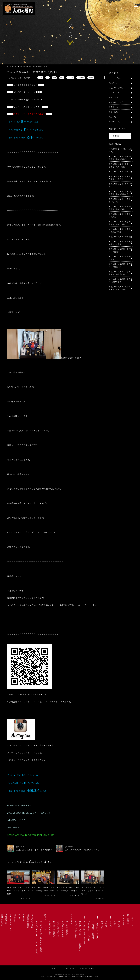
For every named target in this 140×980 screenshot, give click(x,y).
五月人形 (40, 78)
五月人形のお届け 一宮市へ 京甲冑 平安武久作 (121, 273)
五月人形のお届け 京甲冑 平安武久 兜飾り (120, 178)
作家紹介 (24, 918)
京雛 (110, 112)
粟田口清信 (91, 78)
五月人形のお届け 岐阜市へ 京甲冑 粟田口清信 (121, 223)
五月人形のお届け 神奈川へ (120, 171)
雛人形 (119, 924)
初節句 (62, 78)
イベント (112, 78)
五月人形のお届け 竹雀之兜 (120, 237)
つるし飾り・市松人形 (89, 931)
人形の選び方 (71, 920)
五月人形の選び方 (58, 929)
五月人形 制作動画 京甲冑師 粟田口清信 (120, 280)
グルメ (111, 83)
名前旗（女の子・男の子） (84, 933)
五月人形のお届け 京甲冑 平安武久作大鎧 (120, 230)
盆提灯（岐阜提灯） (76, 930)
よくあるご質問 (32, 921)
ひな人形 (112, 88)
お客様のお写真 (28, 921)
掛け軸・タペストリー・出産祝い (80, 936)
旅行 (110, 117)
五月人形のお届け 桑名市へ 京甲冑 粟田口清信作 (121, 288)
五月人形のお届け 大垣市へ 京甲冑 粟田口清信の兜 (121, 193)
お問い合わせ (2, 920)
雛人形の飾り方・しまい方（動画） (41, 937)
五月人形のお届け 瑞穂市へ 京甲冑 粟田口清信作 (121, 158)
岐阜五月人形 (70, 78)
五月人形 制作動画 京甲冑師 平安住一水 (120, 265)
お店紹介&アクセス (10, 923)
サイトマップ (70, 969)
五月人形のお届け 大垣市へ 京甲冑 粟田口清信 (121, 208)
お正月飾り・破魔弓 (93, 930)
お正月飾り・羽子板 (97, 930)
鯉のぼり (112, 122)
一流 (110, 97)
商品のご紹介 (124, 920)
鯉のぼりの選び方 (54, 929)
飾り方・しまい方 (45, 922)
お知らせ (15, 918)
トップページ (132, 920)
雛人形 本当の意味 (63, 929)
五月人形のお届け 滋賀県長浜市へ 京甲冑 (120, 243)
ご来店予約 (6, 919)
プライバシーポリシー (87, 969)
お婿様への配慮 (50, 928)
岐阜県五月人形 (81, 78)
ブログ (111, 92)
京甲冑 (54, 78)
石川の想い (128, 919)
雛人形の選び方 (67, 928)
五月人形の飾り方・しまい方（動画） (37, 938)
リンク (53, 969)
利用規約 (88, 977)
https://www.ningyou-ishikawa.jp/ (27, 99)
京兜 (48, 78)
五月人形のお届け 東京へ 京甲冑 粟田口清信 (120, 165)
